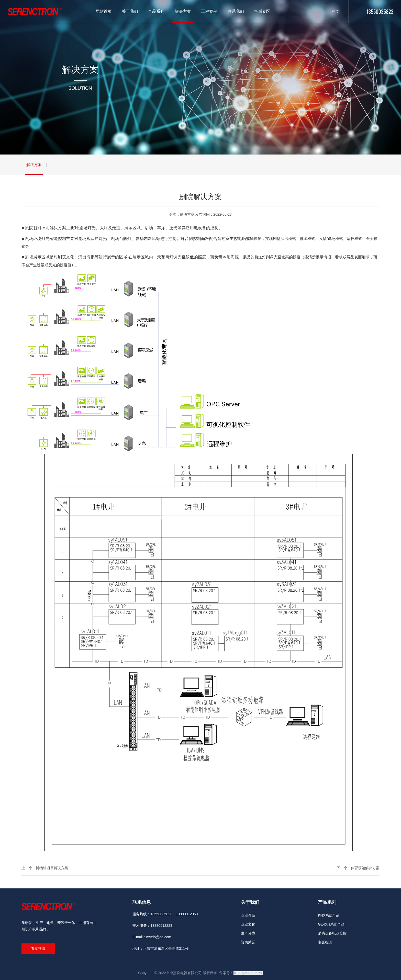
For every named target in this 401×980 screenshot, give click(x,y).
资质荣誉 (248, 942)
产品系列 (156, 11)
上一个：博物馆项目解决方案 (45, 868)
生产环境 (248, 933)
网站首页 (104, 11)
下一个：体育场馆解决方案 (358, 868)
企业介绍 (248, 915)
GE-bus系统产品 (331, 924)
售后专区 (262, 11)
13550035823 (380, 12)
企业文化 (248, 924)
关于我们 (130, 11)
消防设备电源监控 (332, 933)
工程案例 (209, 11)
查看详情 (38, 949)
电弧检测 (325, 942)
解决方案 (183, 11)
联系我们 (236, 11)
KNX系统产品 (329, 915)
